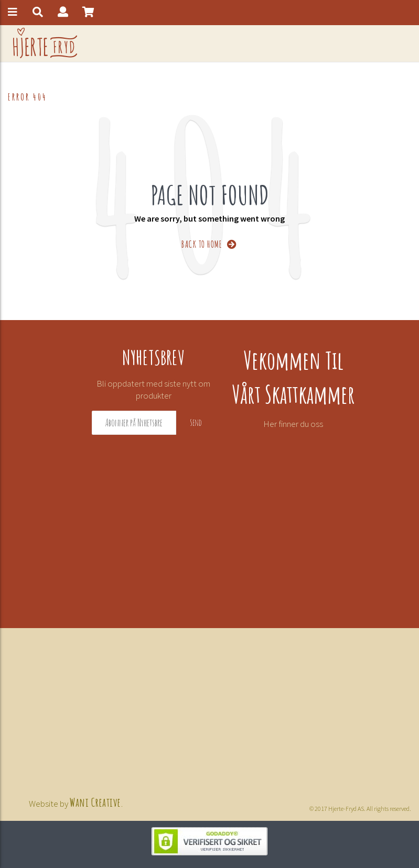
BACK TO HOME (210, 243)
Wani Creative (95, 801)
